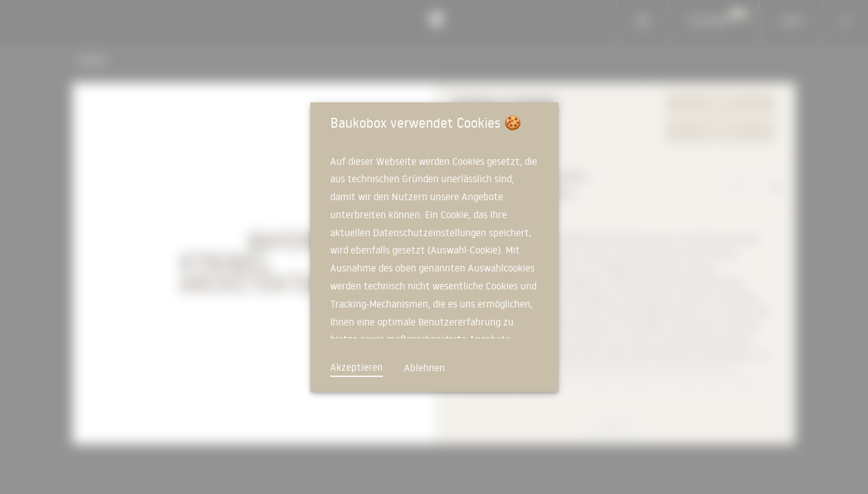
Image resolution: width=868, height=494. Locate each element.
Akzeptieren (357, 367)
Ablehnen (424, 368)
